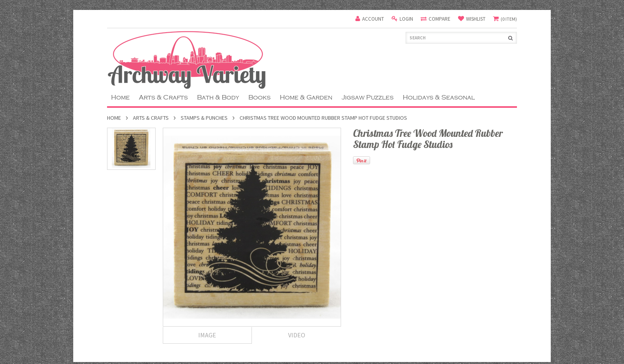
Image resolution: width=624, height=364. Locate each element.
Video (297, 335)
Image (207, 335)
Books (259, 97)
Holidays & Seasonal (439, 97)
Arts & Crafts (163, 97)
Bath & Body (218, 97)
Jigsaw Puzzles (368, 97)
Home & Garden (306, 97)
